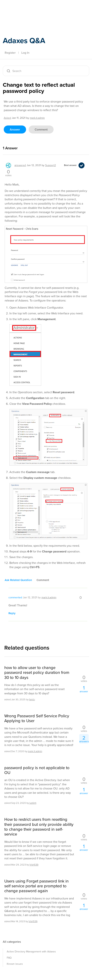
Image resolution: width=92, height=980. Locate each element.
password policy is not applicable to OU (37, 770)
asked (7, 118)
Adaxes (20, 8)
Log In (25, 53)
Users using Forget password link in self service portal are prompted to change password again (36, 886)
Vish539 (34, 865)
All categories (12, 942)
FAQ (9, 958)
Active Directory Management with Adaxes (31, 952)
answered (20, 165)
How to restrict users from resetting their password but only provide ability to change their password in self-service (39, 827)
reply (12, 613)
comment (41, 129)
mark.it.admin (35, 751)
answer (15, 129)
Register (10, 53)
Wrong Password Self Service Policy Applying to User (37, 718)
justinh (33, 803)
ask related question (18, 580)
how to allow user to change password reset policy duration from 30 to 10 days (37, 673)
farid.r (32, 699)
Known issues (15, 964)
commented (15, 597)
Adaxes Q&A (24, 40)
